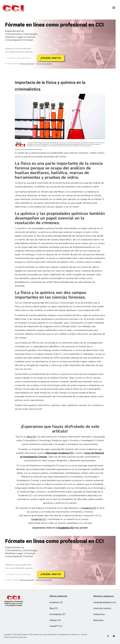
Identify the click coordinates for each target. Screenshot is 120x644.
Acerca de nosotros (102, 608)
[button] (114, 8)
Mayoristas (98, 620)
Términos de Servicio (27, 64)
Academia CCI (89, 508)
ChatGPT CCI (56, 626)
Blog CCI (31, 437)
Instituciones (99, 614)
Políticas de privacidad (44, 64)
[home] (14, 8)
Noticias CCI (55, 620)
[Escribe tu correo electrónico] (21, 58)
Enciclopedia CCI (57, 614)
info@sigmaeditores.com (105, 602)
